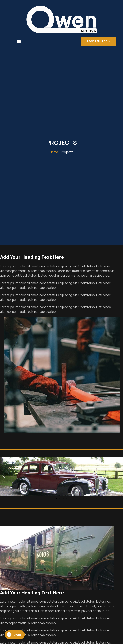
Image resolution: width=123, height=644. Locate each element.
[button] (19, 41)
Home (54, 152)
